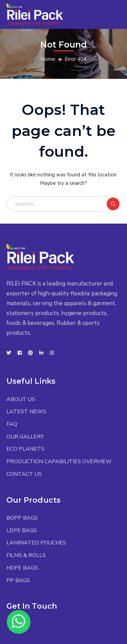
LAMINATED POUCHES (36, 543)
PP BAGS (18, 580)
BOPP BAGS (22, 518)
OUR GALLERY (25, 437)
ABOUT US (21, 399)
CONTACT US (24, 474)
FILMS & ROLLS (26, 555)
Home (48, 59)
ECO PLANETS (25, 449)
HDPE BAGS (22, 568)
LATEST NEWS (26, 412)
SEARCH (113, 204)
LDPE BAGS (22, 530)
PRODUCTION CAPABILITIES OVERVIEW (59, 462)
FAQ (12, 424)
